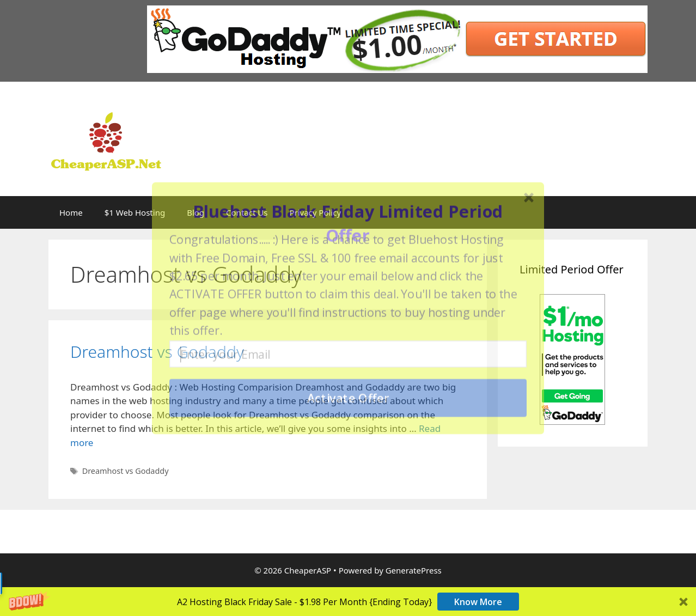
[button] (348, 223)
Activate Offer (348, 398)
